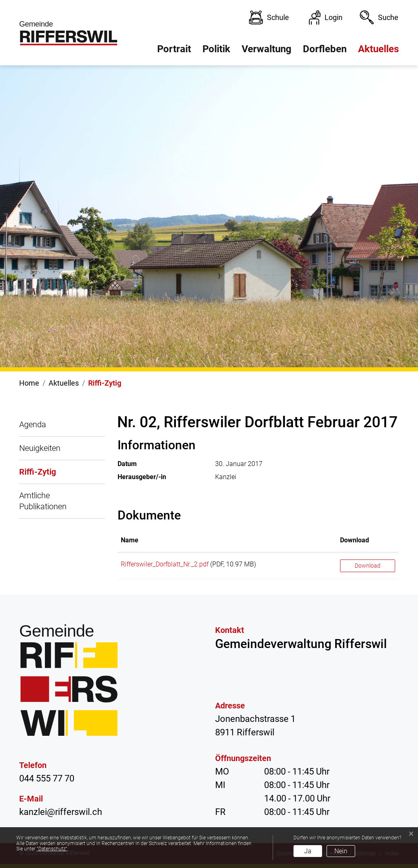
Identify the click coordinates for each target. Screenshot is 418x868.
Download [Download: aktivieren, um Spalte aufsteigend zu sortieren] (355, 540)
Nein (341, 851)
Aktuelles (378, 49)
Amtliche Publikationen (43, 501)
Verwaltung (267, 49)
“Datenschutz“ (52, 849)
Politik (216, 49)
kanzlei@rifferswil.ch (61, 812)
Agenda (33, 424)
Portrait (174, 49)
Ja (308, 851)
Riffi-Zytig (38, 475)
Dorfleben (325, 49)
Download (368, 566)
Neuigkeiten (40, 448)
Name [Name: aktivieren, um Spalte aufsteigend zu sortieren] (130, 540)
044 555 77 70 (47, 778)
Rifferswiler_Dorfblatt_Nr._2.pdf (165, 564)
